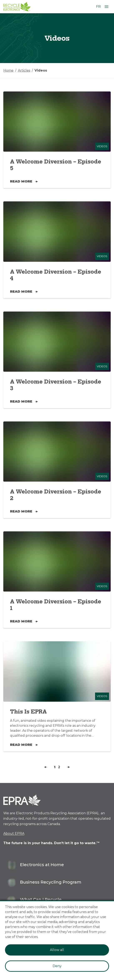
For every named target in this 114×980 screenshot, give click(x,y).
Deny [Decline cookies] (57, 966)
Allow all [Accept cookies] (57, 950)
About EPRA (14, 833)
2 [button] (59, 767)
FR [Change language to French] (98, 7)
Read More (24, 181)
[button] (46, 767)
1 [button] (55, 767)
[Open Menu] (107, 7)
